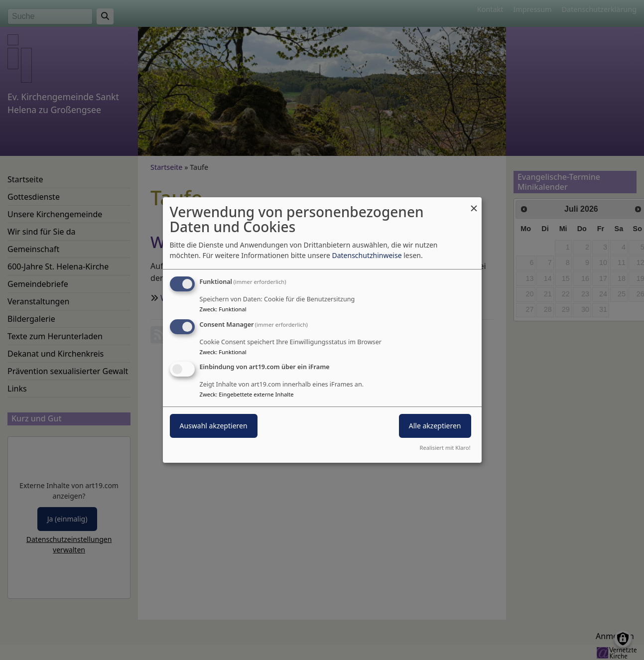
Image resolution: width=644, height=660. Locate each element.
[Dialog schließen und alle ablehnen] (474, 203)
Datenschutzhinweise (367, 255)
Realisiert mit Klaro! (445, 448)
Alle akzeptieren (435, 426)
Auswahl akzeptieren (214, 426)
